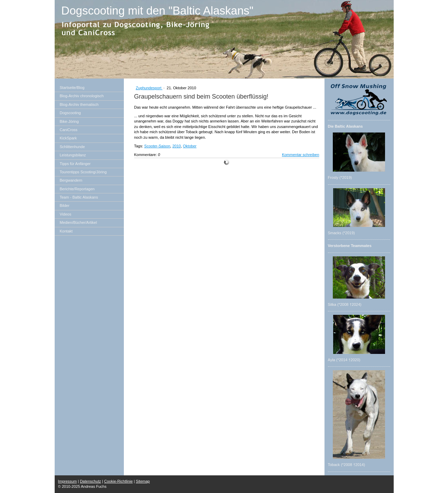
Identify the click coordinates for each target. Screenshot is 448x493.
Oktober (190, 146)
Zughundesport (149, 88)
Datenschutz (90, 481)
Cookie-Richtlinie (118, 481)
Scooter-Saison (157, 146)
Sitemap (143, 481)
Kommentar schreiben (301, 155)
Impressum (67, 481)
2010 (176, 146)
